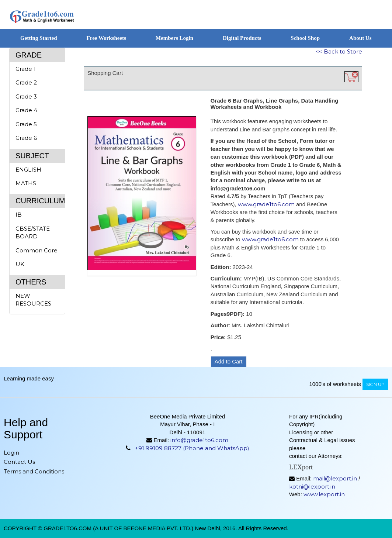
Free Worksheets (106, 38)
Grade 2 (26, 82)
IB (19, 215)
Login (11, 453)
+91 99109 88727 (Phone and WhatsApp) (192, 448)
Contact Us (19, 462)
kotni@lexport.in (312, 487)
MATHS (26, 183)
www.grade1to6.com (266, 204)
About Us (360, 38)
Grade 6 (26, 138)
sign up (375, 384)
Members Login (174, 38)
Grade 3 (26, 96)
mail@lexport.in (335, 478)
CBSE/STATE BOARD (33, 232)
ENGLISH (28, 170)
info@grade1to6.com (199, 440)
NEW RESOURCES (33, 300)
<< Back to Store (339, 51)
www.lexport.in (324, 494)
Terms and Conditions (34, 471)
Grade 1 (26, 69)
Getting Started (39, 38)
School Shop (305, 38)
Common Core (37, 250)
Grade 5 (26, 124)
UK (20, 264)
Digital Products (242, 38)
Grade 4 (26, 110)
